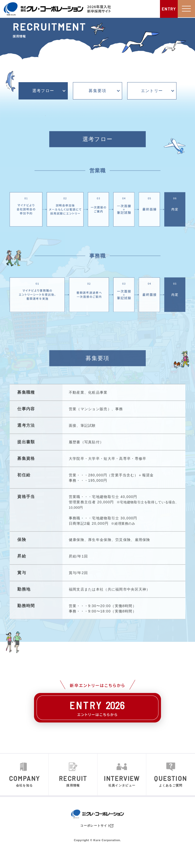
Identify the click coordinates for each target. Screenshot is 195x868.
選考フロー (43, 91)
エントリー (152, 91)
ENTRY (168, 9)
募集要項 (97, 91)
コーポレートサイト (97, 840)
